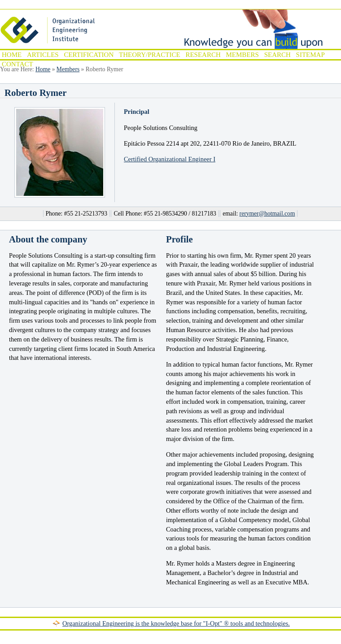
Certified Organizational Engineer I (170, 159)
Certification (89, 55)
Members (243, 55)
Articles (43, 55)
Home (12, 55)
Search (278, 55)
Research (203, 55)
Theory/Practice (150, 55)
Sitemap (310, 55)
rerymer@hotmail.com (267, 214)
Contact (17, 64)
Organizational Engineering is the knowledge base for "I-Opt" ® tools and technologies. (176, 623)
